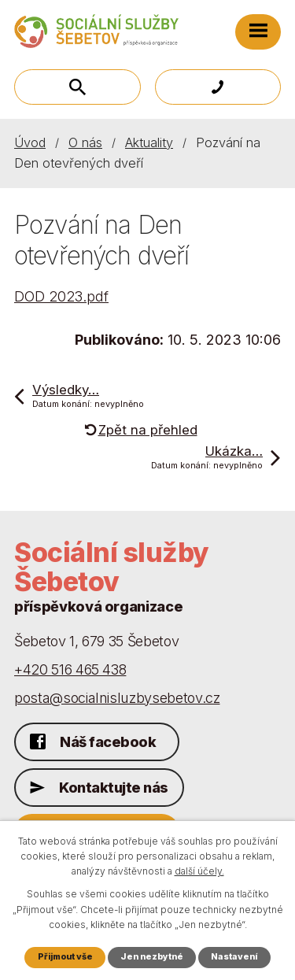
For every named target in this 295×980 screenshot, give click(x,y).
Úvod (30, 142)
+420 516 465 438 (70, 669)
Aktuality (149, 142)
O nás (85, 142)
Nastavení (234, 957)
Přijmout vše (65, 957)
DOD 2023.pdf (61, 296)
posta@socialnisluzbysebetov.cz (117, 698)
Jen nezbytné (152, 957)
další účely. (199, 871)
